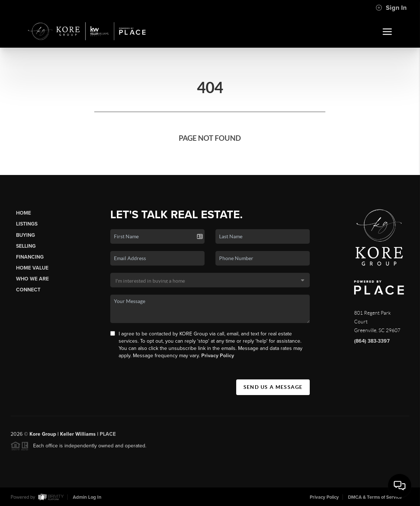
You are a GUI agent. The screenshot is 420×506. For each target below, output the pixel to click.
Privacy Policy (218, 356)
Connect (28, 290)
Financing (30, 257)
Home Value (32, 268)
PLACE (108, 436)
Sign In (391, 8)
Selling (26, 246)
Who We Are (32, 279)
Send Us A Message (273, 387)
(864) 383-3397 (372, 341)
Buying (25, 235)
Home (23, 213)
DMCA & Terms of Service (375, 497)
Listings (27, 224)
